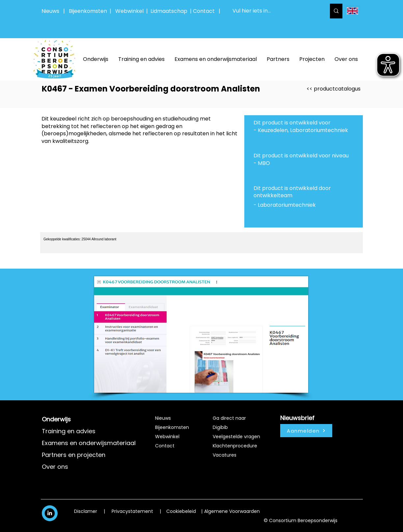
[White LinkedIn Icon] (50, 513)
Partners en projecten (74, 455)
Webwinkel (131, 11)
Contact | (207, 11)
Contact (165, 446)
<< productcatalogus (334, 89)
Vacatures (225, 455)
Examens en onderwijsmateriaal (89, 443)
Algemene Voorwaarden (232, 511)
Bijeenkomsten (89, 11)
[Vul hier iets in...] (274, 11)
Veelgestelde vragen (236, 437)
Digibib (220, 427)
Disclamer (86, 511)
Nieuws (50, 11)
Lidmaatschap (169, 11)
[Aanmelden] (306, 431)
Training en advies (69, 431)
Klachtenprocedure (235, 446)
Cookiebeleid (181, 511)
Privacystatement (132, 511)
